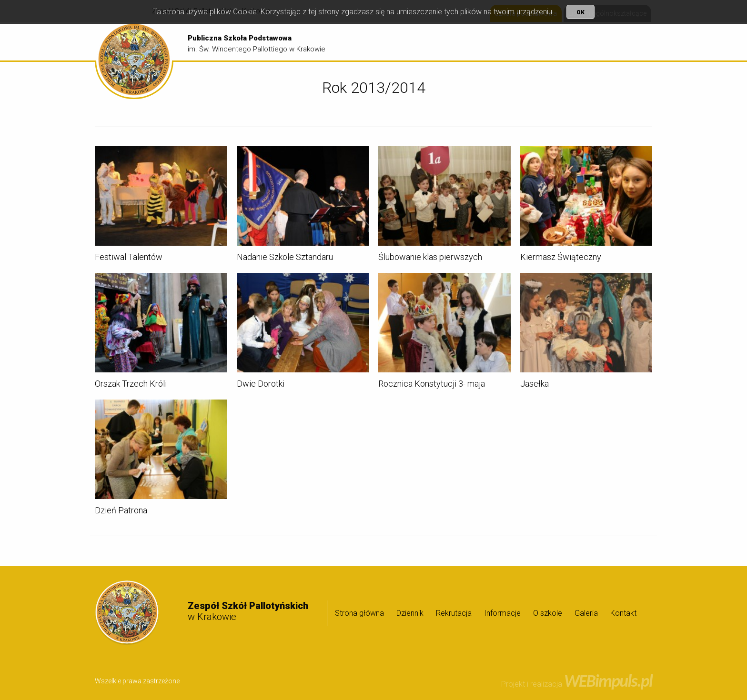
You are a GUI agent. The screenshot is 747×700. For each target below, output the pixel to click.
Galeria (631, 42)
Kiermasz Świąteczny (561, 258)
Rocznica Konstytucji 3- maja (432, 385)
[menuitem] (401, 42)
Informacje (541, 42)
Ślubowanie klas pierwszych (430, 258)
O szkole (590, 42)
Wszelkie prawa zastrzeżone (137, 681)
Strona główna (401, 42)
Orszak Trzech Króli (131, 385)
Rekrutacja (494, 42)
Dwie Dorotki (261, 385)
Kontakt (623, 613)
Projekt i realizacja (577, 684)
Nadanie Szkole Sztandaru (285, 258)
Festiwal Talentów (129, 258)
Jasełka (535, 385)
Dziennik (451, 42)
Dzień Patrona (121, 512)
